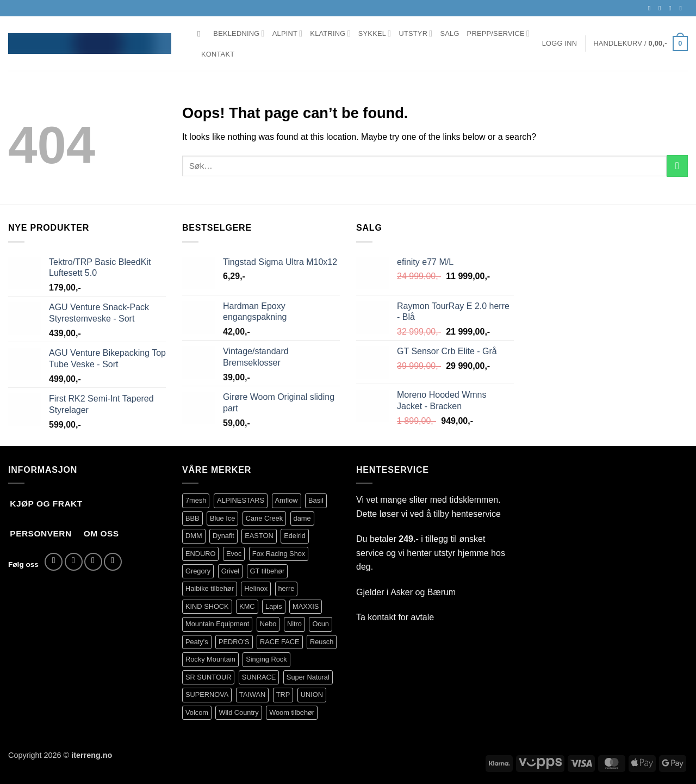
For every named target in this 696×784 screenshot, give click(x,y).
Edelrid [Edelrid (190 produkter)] (295, 536)
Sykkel (375, 33)
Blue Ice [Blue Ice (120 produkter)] (222, 518)
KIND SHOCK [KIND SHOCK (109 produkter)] (207, 606)
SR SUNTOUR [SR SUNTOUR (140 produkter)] (208, 677)
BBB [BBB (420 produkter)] (192, 518)
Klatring (330, 33)
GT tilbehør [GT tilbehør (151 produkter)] (268, 571)
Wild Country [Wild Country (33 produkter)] (238, 712)
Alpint (288, 33)
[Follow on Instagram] (662, 8)
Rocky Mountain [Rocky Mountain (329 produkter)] (210, 659)
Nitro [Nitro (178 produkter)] (294, 624)
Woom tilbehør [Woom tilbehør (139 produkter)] (292, 712)
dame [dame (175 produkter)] (302, 518)
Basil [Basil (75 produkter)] (316, 500)
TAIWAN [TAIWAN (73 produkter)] (252, 695)
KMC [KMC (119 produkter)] (247, 606)
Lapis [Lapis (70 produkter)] (274, 606)
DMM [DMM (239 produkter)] (194, 536)
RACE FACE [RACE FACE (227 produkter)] (280, 642)
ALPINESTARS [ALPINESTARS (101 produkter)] (241, 500)
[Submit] (677, 166)
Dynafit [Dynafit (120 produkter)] (223, 536)
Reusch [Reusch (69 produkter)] (322, 642)
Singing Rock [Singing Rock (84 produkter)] (266, 659)
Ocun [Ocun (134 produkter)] (321, 624)
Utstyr (415, 33)
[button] (560, 44)
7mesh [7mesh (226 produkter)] (196, 500)
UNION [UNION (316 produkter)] (312, 695)
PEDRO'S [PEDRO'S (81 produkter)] (234, 642)
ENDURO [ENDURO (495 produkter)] (200, 554)
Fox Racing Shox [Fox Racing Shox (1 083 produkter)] (279, 554)
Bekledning (239, 33)
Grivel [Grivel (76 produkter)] (230, 571)
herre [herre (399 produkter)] (287, 588)
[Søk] (201, 34)
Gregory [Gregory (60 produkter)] (198, 571)
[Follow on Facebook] (651, 8)
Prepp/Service (499, 33)
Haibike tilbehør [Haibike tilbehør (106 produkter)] (210, 588)
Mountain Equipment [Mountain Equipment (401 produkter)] (217, 624)
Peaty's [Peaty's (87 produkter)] (197, 642)
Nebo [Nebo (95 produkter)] (268, 624)
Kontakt (218, 54)
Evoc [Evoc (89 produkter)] (234, 554)
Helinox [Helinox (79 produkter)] (256, 588)
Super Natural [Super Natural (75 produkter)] (308, 677)
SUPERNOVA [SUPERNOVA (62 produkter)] (207, 695)
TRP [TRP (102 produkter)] (283, 695)
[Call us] (682, 8)
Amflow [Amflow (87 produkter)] (287, 500)
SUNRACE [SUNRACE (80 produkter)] (259, 677)
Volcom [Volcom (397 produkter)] (197, 712)
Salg (449, 33)
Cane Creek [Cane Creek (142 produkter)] (264, 518)
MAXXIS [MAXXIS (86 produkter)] (306, 606)
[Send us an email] (672, 8)
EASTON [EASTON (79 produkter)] (259, 536)
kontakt (382, 617)
